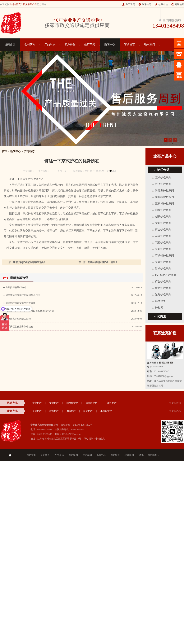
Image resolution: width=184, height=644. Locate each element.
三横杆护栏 (111, 403)
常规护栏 (54, 403)
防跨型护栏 (72, 403)
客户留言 (130, 44)
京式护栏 (37, 403)
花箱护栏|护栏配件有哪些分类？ (29, 262)
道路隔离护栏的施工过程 (18, 319)
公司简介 (30, 44)
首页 (5, 151)
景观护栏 (37, 411)
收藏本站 (163, 4)
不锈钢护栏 (106, 411)
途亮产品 (12, 411)
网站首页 (31, 455)
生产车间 (90, 44)
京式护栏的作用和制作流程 (19, 327)
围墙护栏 (71, 411)
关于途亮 (130, 4)
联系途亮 (147, 4)
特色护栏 (54, 411)
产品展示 (50, 44)
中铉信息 (100, 439)
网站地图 (179, 4)
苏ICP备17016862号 (83, 425)
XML (141, 455)
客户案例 (70, 44)
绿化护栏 (88, 411)
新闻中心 (110, 44)
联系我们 (149, 44)
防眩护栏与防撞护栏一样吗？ (103, 262)
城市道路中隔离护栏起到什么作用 (23, 295)
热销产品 (12, 403)
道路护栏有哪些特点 (16, 287)
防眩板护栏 (91, 403)
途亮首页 (10, 44)
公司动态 (29, 151)
